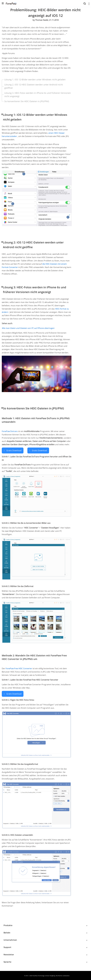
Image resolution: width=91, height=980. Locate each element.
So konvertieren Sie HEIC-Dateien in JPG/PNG (27, 101)
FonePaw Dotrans (10, 431)
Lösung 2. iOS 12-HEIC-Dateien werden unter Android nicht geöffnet (34, 86)
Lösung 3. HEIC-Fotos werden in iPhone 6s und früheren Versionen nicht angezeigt (38, 95)
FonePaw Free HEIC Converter (19, 668)
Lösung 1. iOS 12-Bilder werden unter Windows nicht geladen (35, 79)
